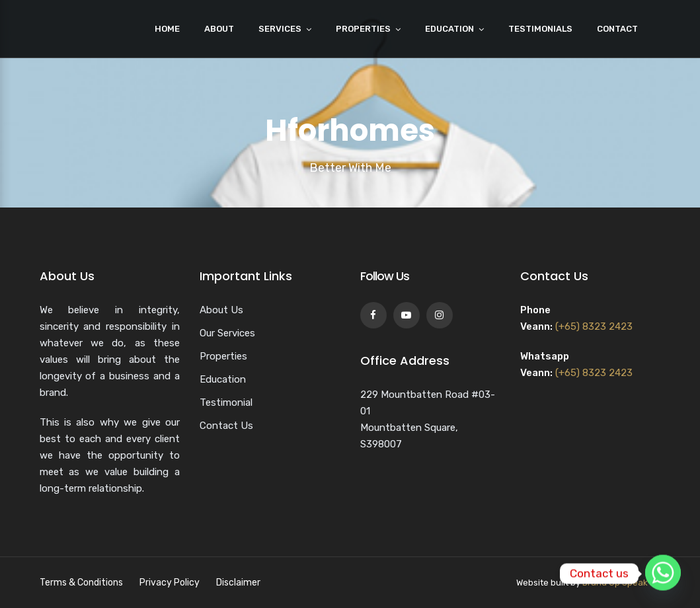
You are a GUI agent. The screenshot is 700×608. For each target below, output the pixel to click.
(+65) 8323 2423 (594, 326)
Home (167, 29)
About (219, 29)
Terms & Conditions (81, 583)
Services (280, 29)
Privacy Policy (170, 583)
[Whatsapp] (663, 574)
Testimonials (540, 29)
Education (449, 29)
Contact (617, 29)
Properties (363, 29)
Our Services (227, 333)
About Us (221, 310)
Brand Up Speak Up (622, 583)
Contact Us (226, 426)
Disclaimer (238, 583)
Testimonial (226, 402)
